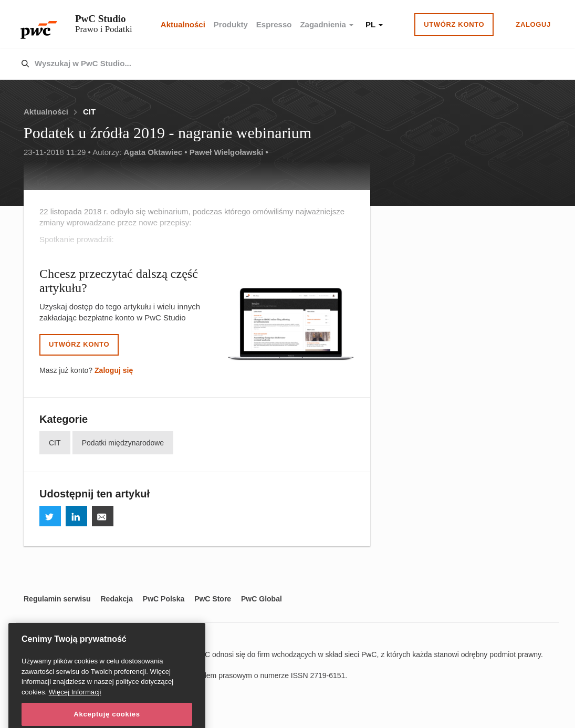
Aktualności (183, 24)
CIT (89, 112)
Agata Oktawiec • (155, 152)
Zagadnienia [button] (327, 24)
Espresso (274, 24)
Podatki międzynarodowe (123, 443)
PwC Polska (164, 599)
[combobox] (265, 64)
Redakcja (116, 599)
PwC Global (262, 599)
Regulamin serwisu (57, 599)
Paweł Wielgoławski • (229, 152)
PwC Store (213, 599)
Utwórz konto (454, 24)
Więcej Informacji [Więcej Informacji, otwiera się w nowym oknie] (75, 703)
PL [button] (374, 24)
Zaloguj (533, 24)
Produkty (231, 24)
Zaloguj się (114, 370)
